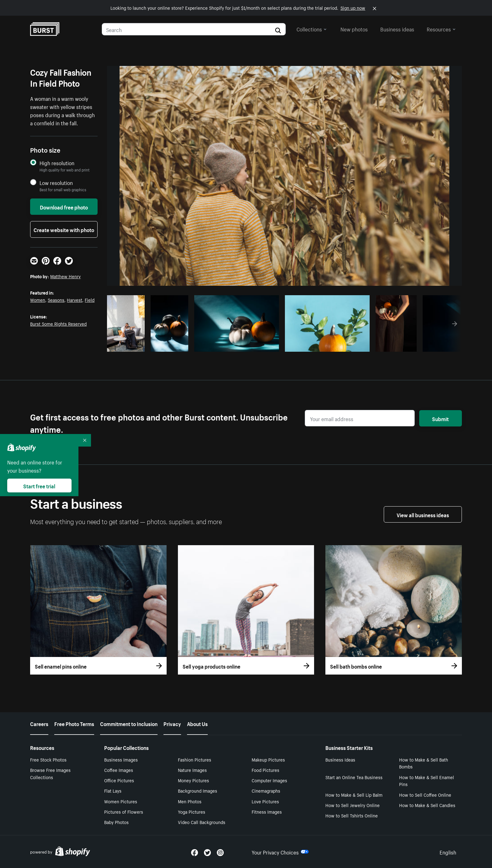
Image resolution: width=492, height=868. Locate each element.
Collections (312, 29)
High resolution (57, 163)
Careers (39, 723)
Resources (441, 29)
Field (90, 300)
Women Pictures (121, 801)
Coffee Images (119, 770)
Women (38, 300)
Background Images (198, 790)
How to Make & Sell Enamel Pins (427, 781)
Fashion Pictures (195, 759)
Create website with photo (64, 229)
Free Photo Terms (74, 723)
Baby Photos (116, 822)
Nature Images (192, 770)
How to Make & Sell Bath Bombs (424, 763)
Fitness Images (267, 811)
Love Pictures (265, 801)
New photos (354, 29)
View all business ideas (423, 514)
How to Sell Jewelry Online (353, 805)
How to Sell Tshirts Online (352, 815)
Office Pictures (119, 780)
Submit (440, 418)
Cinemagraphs (266, 790)
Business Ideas (340, 759)
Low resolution (56, 183)
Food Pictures (265, 770)
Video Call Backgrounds (202, 822)
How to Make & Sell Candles (427, 805)
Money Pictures (193, 780)
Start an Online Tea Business (354, 777)
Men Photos (190, 801)
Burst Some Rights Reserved (58, 323)
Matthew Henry (65, 276)
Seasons (56, 300)
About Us (197, 723)
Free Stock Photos (48, 759)
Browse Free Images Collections (50, 773)
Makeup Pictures (268, 759)
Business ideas (397, 29)
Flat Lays (113, 790)
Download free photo (64, 207)
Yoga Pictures (192, 811)
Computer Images (269, 780)
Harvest (75, 300)
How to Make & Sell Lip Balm (354, 795)
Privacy (172, 723)
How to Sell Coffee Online (425, 795)
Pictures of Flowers (124, 811)
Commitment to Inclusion (129, 723)
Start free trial (39, 486)
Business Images (121, 759)
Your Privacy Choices (280, 852)
